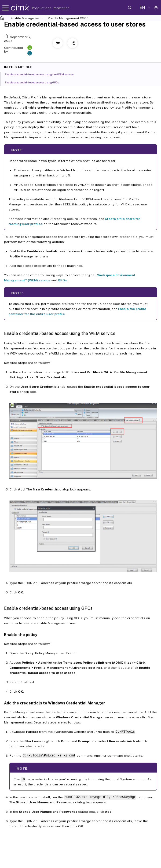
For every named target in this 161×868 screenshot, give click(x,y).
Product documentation (44, 8)
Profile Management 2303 (68, 18)
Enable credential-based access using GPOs (35, 82)
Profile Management (26, 18)
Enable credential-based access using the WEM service (42, 74)
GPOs (62, 280)
